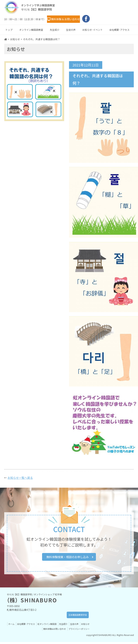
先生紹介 (55, 29)
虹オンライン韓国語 (56, 626)
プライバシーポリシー (78, 631)
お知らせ (33, 631)
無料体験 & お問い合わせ (70, 19)
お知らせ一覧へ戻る (20, 477)
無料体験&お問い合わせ (52, 631)
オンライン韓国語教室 (31, 29)
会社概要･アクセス (119, 29)
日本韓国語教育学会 (73, 617)
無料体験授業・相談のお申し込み (70, 557)
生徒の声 (71, 29)
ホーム (18, 626)
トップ (9, 29)
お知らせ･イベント (92, 29)
